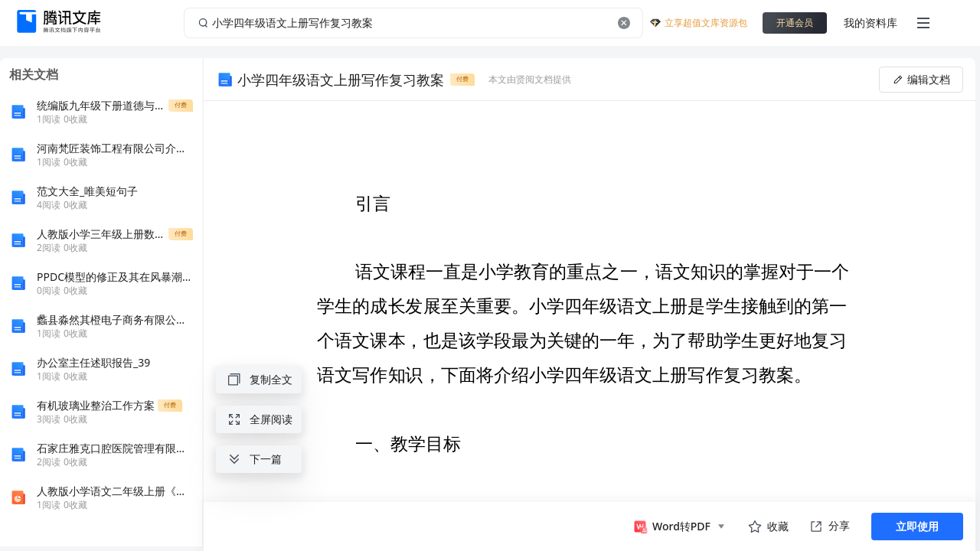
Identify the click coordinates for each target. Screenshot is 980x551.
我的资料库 (871, 23)
